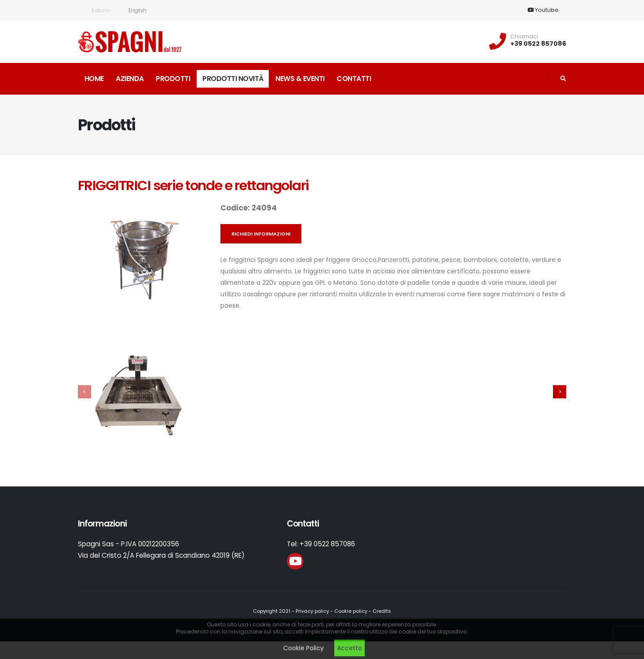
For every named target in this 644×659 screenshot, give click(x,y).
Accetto (349, 648)
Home (94, 79)
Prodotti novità (233, 79)
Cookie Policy (304, 648)
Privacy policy (312, 611)
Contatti (354, 79)
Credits (382, 611)
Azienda (130, 79)
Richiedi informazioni (261, 234)
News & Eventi (300, 79)
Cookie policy (351, 611)
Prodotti (173, 79)
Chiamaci (524, 37)
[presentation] (84, 392)
